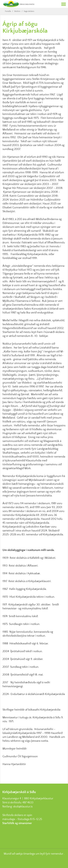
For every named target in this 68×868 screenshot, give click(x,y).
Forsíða (8, 11)
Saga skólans (29, 11)
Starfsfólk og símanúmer (17, 823)
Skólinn (17, 11)
